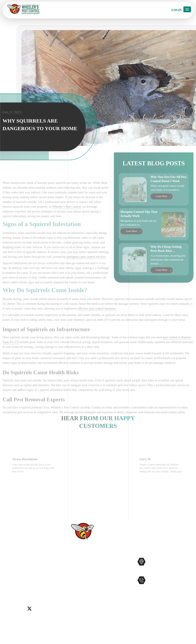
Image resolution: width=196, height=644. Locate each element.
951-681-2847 (161, 587)
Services (70, 566)
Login (177, 10)
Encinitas (31, 580)
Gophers (106, 582)
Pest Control (108, 560)
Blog (68, 588)
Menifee (7, 584)
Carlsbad (8, 580)
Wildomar (8, 588)
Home (68, 560)
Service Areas (73, 599)
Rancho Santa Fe (35, 584)
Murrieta (19, 584)
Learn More (162, 210)
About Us (70, 571)
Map (158, 572)
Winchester (22, 588)
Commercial (108, 566)
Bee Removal (109, 577)
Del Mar (19, 580)
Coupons (70, 593)
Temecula (52, 584)
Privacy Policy (74, 615)
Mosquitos (107, 571)
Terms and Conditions (78, 620)
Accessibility (73, 604)
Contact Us (71, 582)
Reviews (70, 577)
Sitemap (70, 609)
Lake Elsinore (46, 580)
